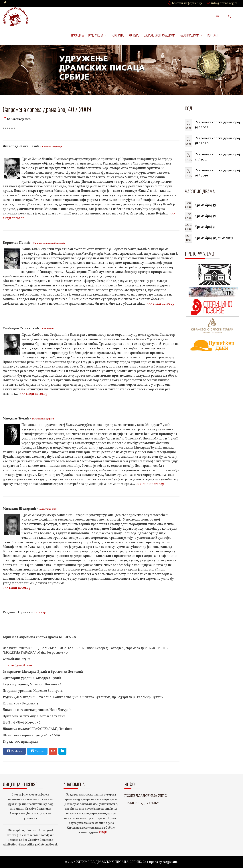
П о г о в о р (39, 613)
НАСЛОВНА (77, 35)
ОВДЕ (103, 833)
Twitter (37, 751)
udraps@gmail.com (17, 665)
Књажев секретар (52, 146)
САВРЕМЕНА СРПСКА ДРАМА (160, 35)
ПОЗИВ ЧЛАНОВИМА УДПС (146, 796)
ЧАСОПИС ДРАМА (189, 35)
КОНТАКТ (213, 35)
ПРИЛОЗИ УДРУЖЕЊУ (142, 803)
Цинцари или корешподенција (49, 243)
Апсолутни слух (48, 509)
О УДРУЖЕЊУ (96, 35)
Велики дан (48, 328)
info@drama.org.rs (224, 3)
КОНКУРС (134, 35)
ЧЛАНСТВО (118, 35)
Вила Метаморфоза (43, 419)
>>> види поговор (160, 304)
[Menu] (217, 16)
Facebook (14, 751)
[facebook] (5, 3)
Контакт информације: (188, 3)
